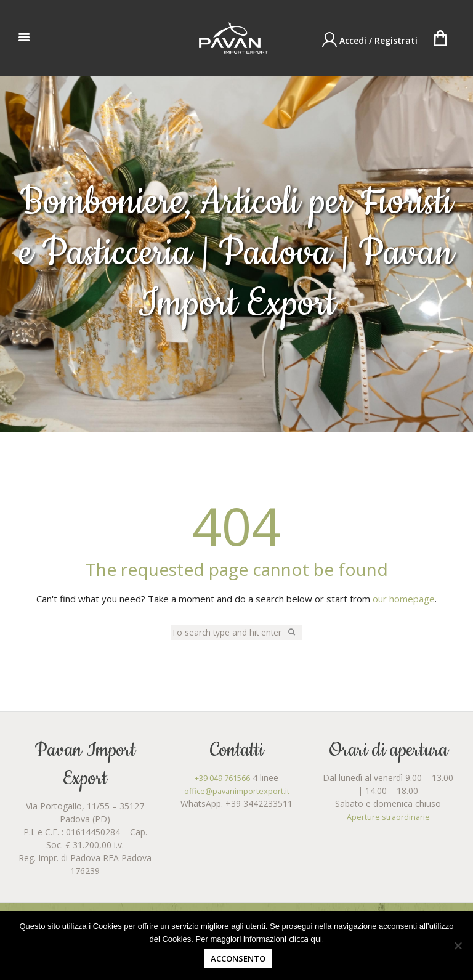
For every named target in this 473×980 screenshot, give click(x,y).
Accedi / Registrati (378, 40)
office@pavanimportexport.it (237, 792)
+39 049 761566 (223, 779)
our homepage (404, 599)
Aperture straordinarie (388, 818)
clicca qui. (306, 939)
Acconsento (238, 958)
